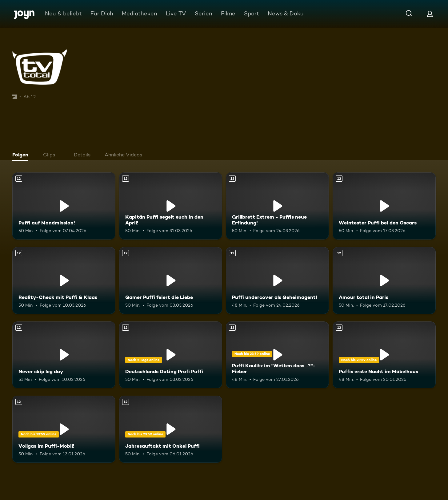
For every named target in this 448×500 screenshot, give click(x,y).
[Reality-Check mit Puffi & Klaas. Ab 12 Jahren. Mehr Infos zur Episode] (64, 280)
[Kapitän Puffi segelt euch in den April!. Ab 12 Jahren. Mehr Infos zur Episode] (171, 206)
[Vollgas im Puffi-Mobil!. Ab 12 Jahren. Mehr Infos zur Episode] (64, 429)
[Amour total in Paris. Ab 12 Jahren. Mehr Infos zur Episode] (384, 280)
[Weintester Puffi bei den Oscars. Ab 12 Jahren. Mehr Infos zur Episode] (384, 206)
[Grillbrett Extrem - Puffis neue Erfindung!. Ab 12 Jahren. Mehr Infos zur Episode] (277, 206)
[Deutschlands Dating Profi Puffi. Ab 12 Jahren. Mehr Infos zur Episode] (171, 355)
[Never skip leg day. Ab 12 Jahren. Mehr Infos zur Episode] (64, 355)
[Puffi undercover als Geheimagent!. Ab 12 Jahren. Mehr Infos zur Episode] (277, 280)
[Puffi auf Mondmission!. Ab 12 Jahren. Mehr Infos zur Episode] (64, 206)
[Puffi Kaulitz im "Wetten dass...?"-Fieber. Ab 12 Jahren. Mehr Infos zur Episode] (277, 355)
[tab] (22, 155)
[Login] (430, 14)
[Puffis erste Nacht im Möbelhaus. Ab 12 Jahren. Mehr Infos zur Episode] (384, 355)
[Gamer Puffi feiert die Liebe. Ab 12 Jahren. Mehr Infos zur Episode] (171, 280)
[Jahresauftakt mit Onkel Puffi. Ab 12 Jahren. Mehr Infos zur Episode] (171, 429)
